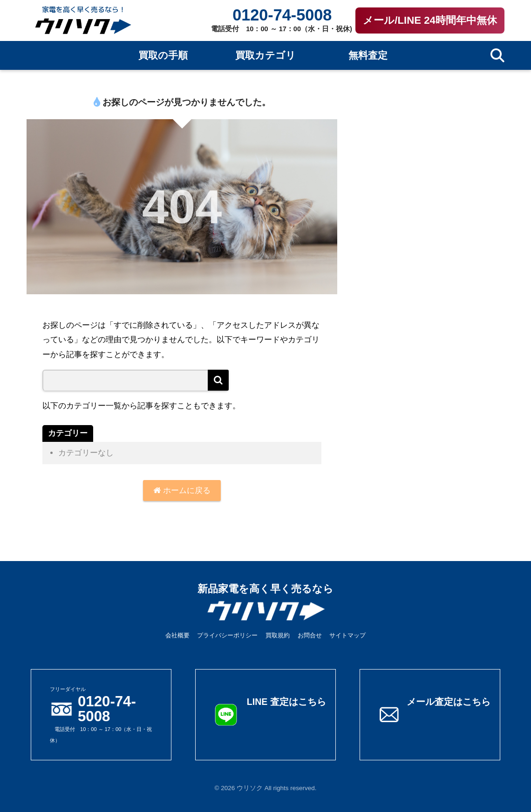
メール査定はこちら (449, 702)
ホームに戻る (182, 491)
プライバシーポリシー (227, 635)
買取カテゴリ (265, 55)
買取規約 (278, 635)
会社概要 (177, 635)
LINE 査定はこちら (286, 702)
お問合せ (310, 635)
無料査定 (368, 55)
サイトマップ (347, 635)
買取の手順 (163, 55)
